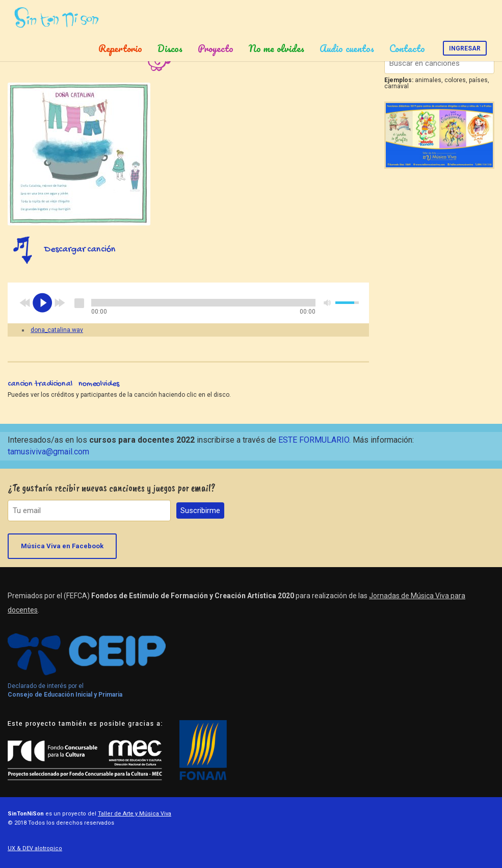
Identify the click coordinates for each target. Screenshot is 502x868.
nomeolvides (99, 384)
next (60, 303)
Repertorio (120, 48)
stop (79, 303)
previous (25, 303)
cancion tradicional (40, 384)
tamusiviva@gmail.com (48, 452)
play (42, 303)
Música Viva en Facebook (62, 546)
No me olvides (276, 48)
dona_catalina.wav (57, 330)
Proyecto (216, 48)
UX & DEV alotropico (35, 848)
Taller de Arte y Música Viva (135, 814)
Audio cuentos (347, 48)
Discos (170, 48)
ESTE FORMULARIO (314, 440)
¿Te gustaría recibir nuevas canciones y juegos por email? (112, 488)
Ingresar (465, 48)
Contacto (407, 48)
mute (328, 303)
